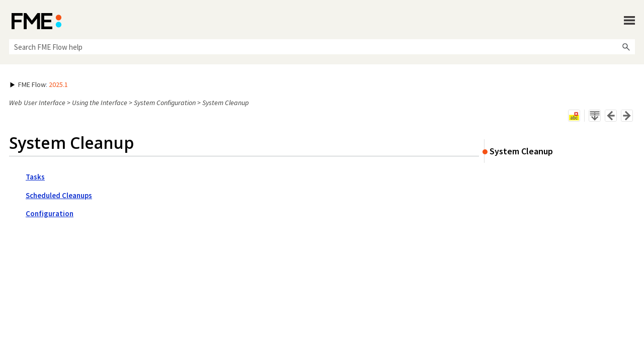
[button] (626, 47)
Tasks (35, 177)
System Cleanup (521, 151)
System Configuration (165, 103)
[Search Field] (322, 47)
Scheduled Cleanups (59, 195)
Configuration (50, 213)
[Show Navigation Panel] (629, 20)
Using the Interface (100, 103)
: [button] (39, 84)
